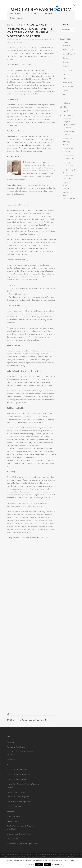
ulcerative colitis (28, 145)
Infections (66, 78)
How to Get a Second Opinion (18, 797)
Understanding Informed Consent (68, 186)
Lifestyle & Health (48, 40)
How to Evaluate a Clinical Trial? (18, 774)
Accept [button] (39, 864)
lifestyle (39, 720)
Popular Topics (17, 14)
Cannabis (66, 58)
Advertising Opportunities (16, 747)
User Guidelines (13, 839)
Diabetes (66, 62)
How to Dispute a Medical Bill (18, 769)
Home (9, 765)
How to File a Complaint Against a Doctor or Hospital (23, 786)
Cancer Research (69, 54)
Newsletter (11, 811)
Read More (57, 864)
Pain (64, 95)
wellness (47, 720)
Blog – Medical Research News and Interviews (20, 753)
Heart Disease (68, 70)
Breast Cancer (68, 50)
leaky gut (31, 443)
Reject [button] (47, 864)
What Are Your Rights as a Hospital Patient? (69, 196)
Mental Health (68, 87)
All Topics (66, 103)
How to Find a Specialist (16, 792)
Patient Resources (18, 18)
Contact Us (48, 14)
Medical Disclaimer (14, 807)
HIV (64, 74)
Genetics (66, 66)
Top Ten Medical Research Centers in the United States (22, 828)
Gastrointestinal (28, 720)
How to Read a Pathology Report (68, 142)
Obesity (65, 91)
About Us (34, 14)
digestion (17, 720)
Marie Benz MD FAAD (17, 43)
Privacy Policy (12, 821)
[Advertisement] (31, 626)
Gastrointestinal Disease (31, 40)
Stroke (65, 99)
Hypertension (68, 83)
